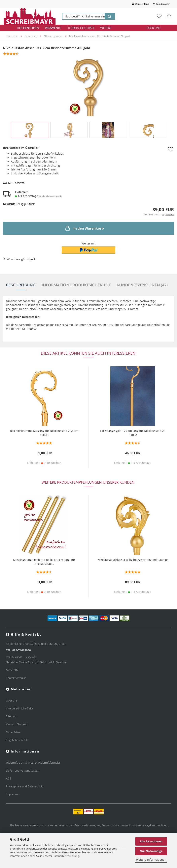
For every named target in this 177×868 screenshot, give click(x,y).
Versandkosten (112, 825)
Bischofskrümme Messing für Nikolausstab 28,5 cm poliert (44, 433)
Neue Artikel (14, 732)
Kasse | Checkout (17, 724)
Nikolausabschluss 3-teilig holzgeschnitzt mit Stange (133, 560)
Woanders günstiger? (21, 259)
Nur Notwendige (151, 851)
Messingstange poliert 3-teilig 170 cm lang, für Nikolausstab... (44, 562)
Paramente (53, 28)
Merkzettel (13, 670)
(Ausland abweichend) (50, 196)
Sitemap (11, 716)
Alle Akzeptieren (151, 841)
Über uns (153, 28)
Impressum (13, 794)
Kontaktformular (16, 678)
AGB (9, 778)
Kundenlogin (161, 4)
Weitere (106, 28)
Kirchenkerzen (28, 28)
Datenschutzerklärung (66, 856)
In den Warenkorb (84, 228)
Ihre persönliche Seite (20, 708)
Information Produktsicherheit (76, 285)
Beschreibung (21, 285)
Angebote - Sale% (17, 740)
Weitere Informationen (151, 860)
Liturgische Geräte (80, 28)
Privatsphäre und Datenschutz (25, 786)
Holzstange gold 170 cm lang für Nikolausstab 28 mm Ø (133, 433)
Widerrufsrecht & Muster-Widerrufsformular (33, 763)
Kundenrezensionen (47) (142, 285)
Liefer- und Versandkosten (22, 770)
